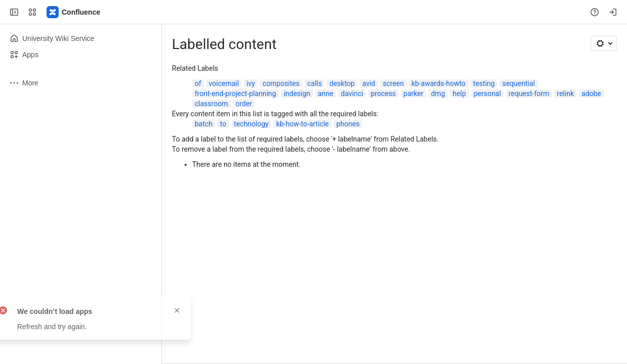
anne (326, 94)
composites (281, 83)
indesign (297, 94)
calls (315, 83)
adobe (591, 94)
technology (252, 124)
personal (487, 94)
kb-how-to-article (302, 124)
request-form (529, 94)
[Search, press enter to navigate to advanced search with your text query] (311, 12)
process (383, 94)
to (223, 124)
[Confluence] (74, 12)
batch (204, 124)
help (459, 94)
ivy (251, 83)
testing (484, 83)
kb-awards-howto (439, 83)
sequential (518, 83)
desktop (342, 83)
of (198, 83)
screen (393, 83)
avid (369, 83)
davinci (352, 94)
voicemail (224, 83)
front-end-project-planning (235, 94)
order (244, 104)
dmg (438, 94)
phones (348, 124)
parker (413, 94)
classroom (211, 104)
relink (565, 94)
